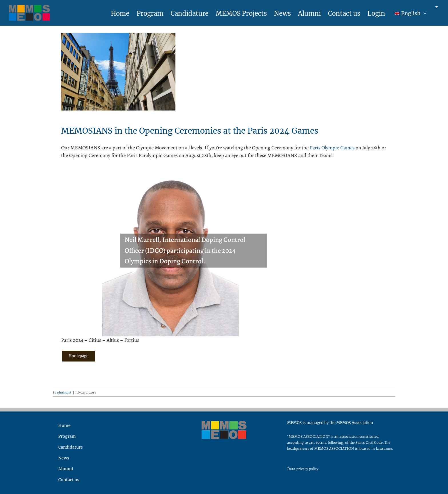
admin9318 (64, 392)
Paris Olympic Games (332, 148)
